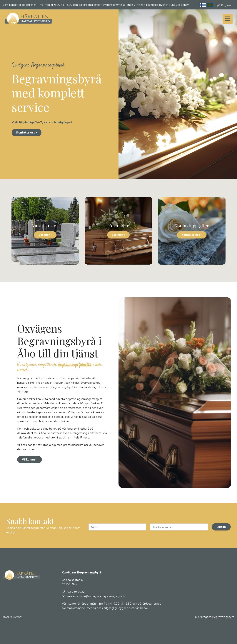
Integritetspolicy (12, 617)
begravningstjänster (75, 365)
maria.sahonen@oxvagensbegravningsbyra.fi (94, 596)
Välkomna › (30, 459)
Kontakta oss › (27, 132)
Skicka (221, 527)
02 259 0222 (73, 592)
